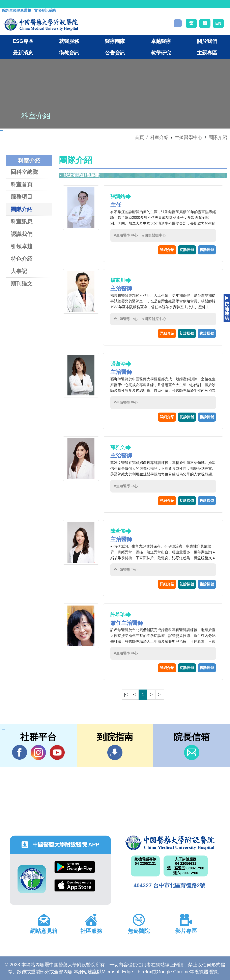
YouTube (57, 752)
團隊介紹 (218, 137)
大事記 (19, 271)
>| (160, 694)
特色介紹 (22, 259)
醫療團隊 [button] (115, 41)
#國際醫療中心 (154, 235)
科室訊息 (22, 221)
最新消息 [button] (23, 53)
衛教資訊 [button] (69, 53)
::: (5, 4)
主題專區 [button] (207, 53)
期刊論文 (22, 284)
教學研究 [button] (161, 53)
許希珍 (118, 614)
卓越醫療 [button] (161, 41)
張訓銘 (118, 196)
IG (38, 752)
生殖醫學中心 (189, 137)
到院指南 (115, 752)
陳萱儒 (118, 531)
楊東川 (118, 280)
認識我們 (22, 234)
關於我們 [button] (207, 41)
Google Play (75, 867)
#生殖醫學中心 (126, 235)
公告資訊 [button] (115, 53)
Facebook (20, 752)
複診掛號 (207, 250)
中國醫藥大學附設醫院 (169, 843)
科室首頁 (22, 184)
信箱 (192, 752)
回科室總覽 (24, 172)
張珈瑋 (118, 364)
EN (218, 23)
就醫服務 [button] (69, 41)
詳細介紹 (167, 250)
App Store (75, 885)
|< (126, 694)
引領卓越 (22, 246)
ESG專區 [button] (23, 41)
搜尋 (178, 23)
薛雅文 (118, 447)
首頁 (139, 137)
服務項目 (22, 197)
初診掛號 (187, 250)
